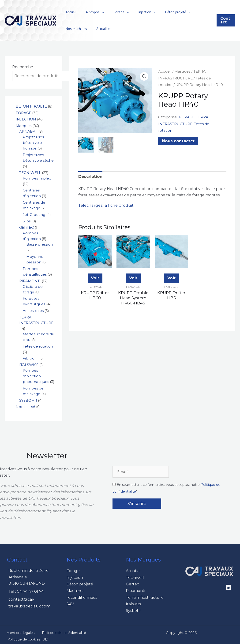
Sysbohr (133, 608)
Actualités (72, 29)
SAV (70, 602)
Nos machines (195, 12)
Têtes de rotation (207, 123)
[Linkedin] (229, 587)
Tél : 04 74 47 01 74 (26, 591)
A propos (88, 12)
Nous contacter (177, 133)
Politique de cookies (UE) (26, 637)
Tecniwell (135, 577)
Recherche (23, 67)
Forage (112, 12)
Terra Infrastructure (145, 596)
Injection (135, 12)
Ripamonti (135, 590)
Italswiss (133, 602)
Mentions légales (17, 631)
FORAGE (187, 116)
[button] (225, 20)
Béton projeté (163, 12)
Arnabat (133, 570)
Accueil (70, 12)
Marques (182, 71)
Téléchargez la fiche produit (105, 205)
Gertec (132, 583)
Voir (95, 277)
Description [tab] (90, 176)
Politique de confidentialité (57, 631)
